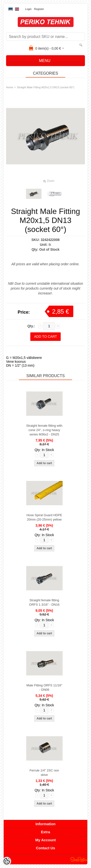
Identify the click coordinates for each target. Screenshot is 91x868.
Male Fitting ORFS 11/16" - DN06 (44, 687)
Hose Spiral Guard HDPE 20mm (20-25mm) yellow (44, 517)
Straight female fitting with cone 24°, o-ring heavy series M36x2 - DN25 (44, 430)
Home (10, 87)
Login (28, 9)
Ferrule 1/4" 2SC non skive (44, 773)
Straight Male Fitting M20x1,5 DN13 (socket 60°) (46, 87)
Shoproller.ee (79, 859)
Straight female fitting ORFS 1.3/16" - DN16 (44, 602)
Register (39, 9)
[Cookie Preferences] (7, 861)
